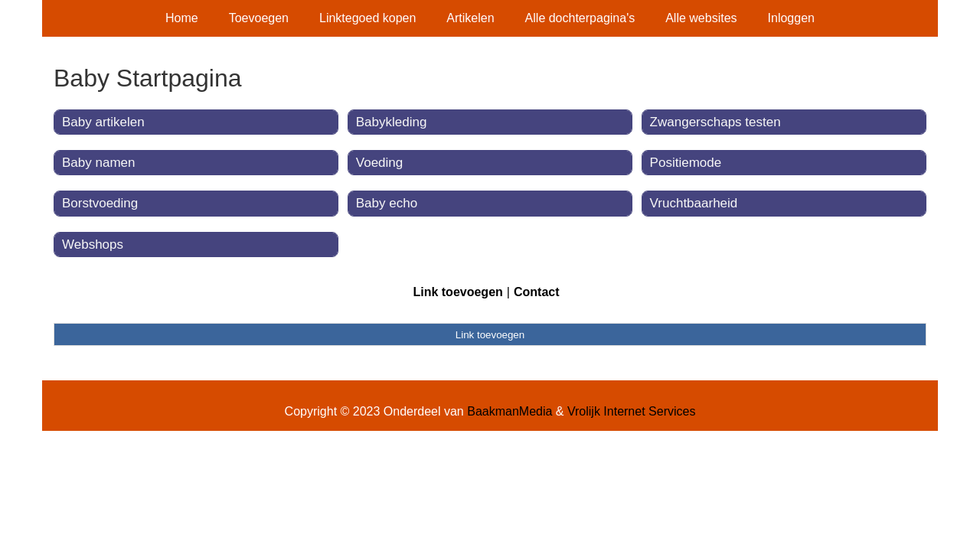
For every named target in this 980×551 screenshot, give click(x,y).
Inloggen (791, 18)
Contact (537, 292)
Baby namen (98, 163)
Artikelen (470, 18)
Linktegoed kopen (367, 18)
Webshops (93, 245)
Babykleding (392, 122)
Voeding (379, 163)
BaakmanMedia (510, 411)
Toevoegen (259, 18)
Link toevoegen (457, 292)
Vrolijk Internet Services (631, 411)
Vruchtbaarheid (694, 203)
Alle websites (701, 18)
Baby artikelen (103, 122)
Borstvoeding (100, 203)
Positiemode (686, 163)
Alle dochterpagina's (580, 18)
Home (182, 18)
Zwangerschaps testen (715, 122)
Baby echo (387, 203)
